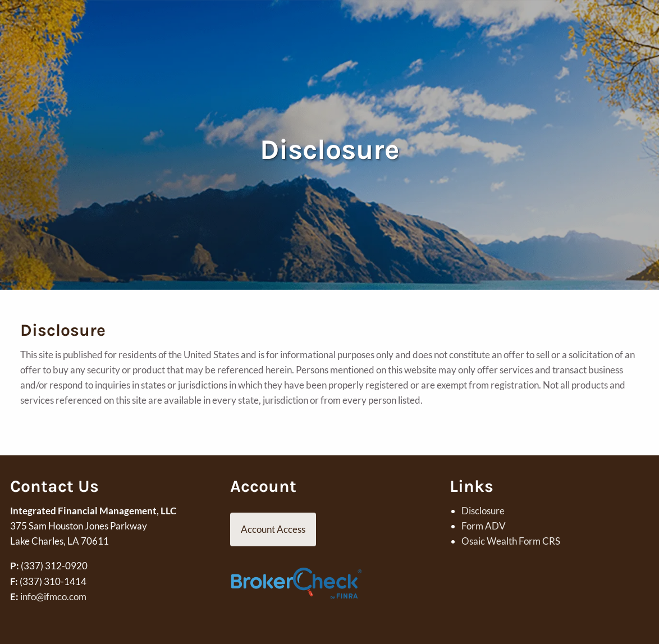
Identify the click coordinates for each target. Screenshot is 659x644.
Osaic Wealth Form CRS (511, 541)
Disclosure (483, 511)
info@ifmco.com (53, 597)
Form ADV (484, 526)
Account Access (273, 529)
